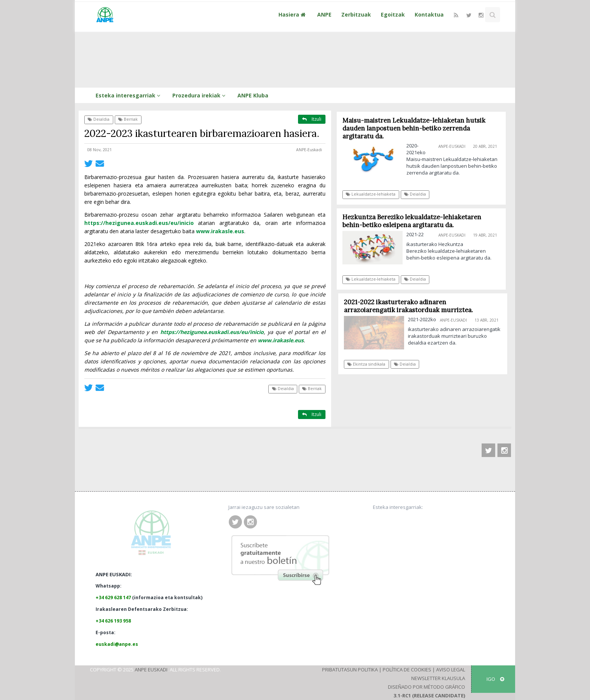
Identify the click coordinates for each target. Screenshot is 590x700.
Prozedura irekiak (200, 95)
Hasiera (293, 14)
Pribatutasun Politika (350, 670)
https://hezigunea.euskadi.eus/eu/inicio (139, 223)
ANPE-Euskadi (309, 150)
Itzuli (312, 119)
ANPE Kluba (253, 95)
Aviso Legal (451, 670)
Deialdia (99, 119)
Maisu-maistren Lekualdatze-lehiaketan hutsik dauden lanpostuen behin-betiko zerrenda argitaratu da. (414, 128)
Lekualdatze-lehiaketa (371, 194)
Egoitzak (393, 14)
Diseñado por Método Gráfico (427, 687)
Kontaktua (429, 14)
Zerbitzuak (356, 14)
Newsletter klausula (438, 678)
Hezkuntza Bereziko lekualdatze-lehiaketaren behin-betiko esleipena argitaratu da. (412, 221)
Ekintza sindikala (369, 364)
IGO (495, 679)
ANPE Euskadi (151, 670)
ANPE (324, 14)
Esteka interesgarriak (129, 95)
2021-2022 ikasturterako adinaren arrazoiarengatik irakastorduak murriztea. (411, 306)
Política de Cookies (407, 670)
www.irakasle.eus (220, 231)
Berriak (128, 119)
